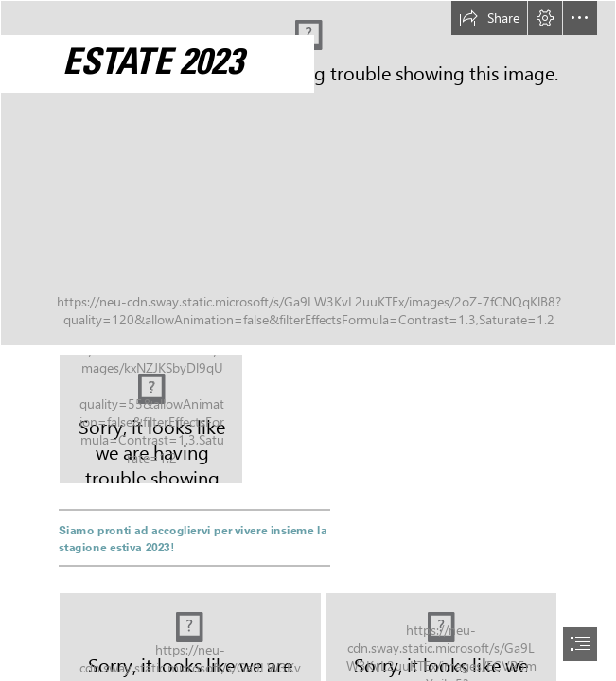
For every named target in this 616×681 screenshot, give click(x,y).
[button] (489, 18)
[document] (308, 340)
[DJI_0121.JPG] (308, 173)
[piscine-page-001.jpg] (151, 419)
